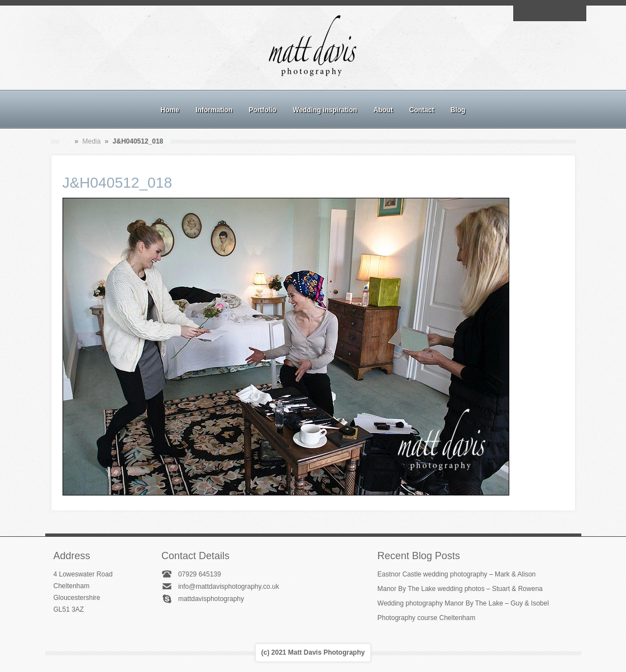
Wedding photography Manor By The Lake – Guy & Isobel (463, 603)
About (383, 110)
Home (170, 110)
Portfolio (263, 110)
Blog (458, 110)
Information (214, 110)
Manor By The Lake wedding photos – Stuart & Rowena (460, 589)
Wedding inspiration (325, 110)
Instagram (549, 13)
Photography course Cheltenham (426, 618)
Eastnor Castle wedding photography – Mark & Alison (457, 574)
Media (92, 141)
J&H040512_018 (118, 183)
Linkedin (562, 13)
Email (524, 13)
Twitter (575, 13)
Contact (422, 110)
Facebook (537, 13)
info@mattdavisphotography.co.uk (229, 587)
